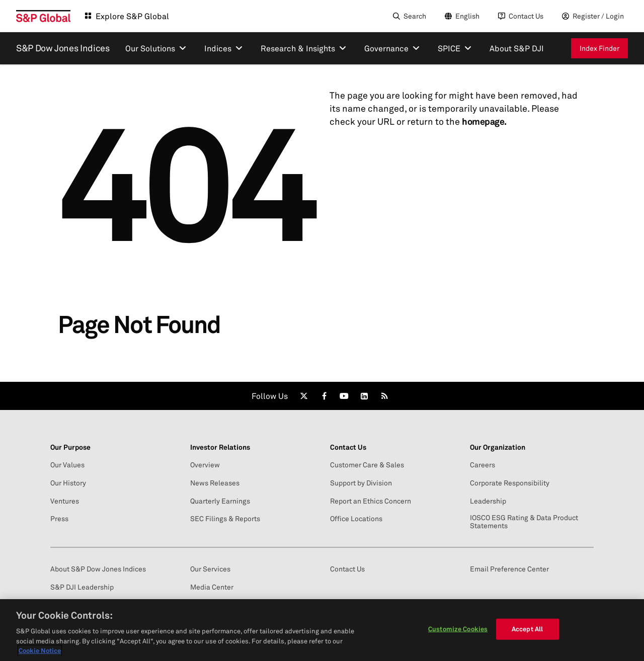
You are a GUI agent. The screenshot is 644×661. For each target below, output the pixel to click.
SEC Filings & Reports (225, 519)
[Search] (408, 16)
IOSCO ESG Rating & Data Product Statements (524, 522)
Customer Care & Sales (367, 465)
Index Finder (599, 48)
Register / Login (598, 16)
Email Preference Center (509, 569)
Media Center (212, 587)
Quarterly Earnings (220, 501)
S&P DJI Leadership (82, 587)
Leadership (488, 501)
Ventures (65, 501)
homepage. (484, 121)
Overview (205, 465)
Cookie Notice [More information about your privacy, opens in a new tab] (40, 650)
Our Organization (498, 447)
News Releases (215, 483)
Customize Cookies (458, 629)
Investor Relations (220, 447)
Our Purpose (70, 447)
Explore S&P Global (132, 16)
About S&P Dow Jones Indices (98, 569)
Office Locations (356, 519)
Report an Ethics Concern (371, 501)
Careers (482, 465)
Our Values (67, 465)
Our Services (210, 569)
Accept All (527, 629)
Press (59, 519)
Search (415, 16)
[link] (304, 396)
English (467, 16)
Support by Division (361, 483)
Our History (68, 483)
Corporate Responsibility (510, 483)
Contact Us (526, 16)
